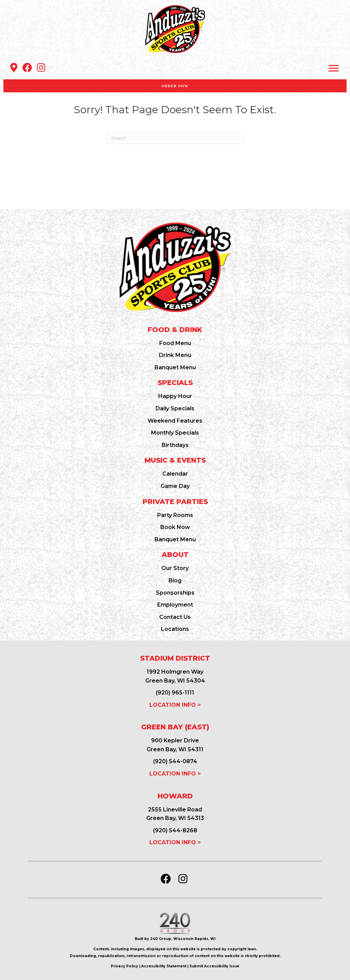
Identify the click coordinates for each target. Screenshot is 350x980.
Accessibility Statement (164, 966)
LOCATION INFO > (175, 705)
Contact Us (175, 617)
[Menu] (334, 68)
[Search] (175, 138)
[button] (14, 68)
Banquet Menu (175, 367)
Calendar (175, 474)
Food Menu (175, 343)
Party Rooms (175, 515)
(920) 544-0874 (175, 761)
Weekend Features (175, 421)
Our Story (175, 568)
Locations (175, 629)
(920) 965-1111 (175, 693)
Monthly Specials (175, 433)
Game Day (175, 486)
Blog (175, 580)
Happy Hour (175, 396)
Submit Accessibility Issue (214, 966)
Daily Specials (175, 408)
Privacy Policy (124, 966)
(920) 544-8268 (175, 830)
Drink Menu (175, 355)
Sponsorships (175, 593)
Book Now (175, 527)
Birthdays (175, 445)
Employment (175, 605)
